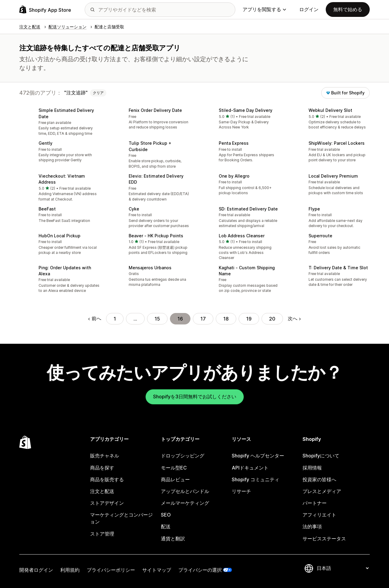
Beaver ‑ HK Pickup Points (156, 236)
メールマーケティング (185, 503)
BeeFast (47, 209)
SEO (166, 515)
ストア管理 (102, 534)
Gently (45, 143)
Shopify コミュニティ (256, 479)
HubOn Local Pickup (60, 236)
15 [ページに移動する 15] (157, 319)
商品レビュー (175, 479)
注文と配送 (102, 491)
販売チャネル (105, 456)
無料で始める (348, 9)
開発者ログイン (36, 570)
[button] (60, 122)
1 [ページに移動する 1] (115, 319)
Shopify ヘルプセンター (258, 456)
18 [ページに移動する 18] (226, 319)
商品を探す (102, 468)
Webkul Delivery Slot (330, 110)
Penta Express (234, 143)
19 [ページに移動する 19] (249, 319)
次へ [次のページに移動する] (294, 318)
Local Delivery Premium (333, 176)
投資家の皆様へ (319, 479)
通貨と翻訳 (173, 539)
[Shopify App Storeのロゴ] (45, 9)
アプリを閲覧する (264, 9)
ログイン (309, 9)
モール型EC (174, 468)
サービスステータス (324, 539)
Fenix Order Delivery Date (155, 110)
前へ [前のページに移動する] (95, 318)
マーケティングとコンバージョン (121, 518)
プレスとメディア (322, 491)
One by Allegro (234, 176)
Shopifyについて (321, 456)
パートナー (315, 503)
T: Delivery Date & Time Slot (338, 268)
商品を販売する (107, 479)
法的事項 (312, 526)
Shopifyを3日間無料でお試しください (195, 397)
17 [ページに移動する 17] (203, 319)
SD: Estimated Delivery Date (248, 209)
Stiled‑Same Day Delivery (246, 110)
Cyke (134, 209)
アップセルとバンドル (185, 491)
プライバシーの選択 (200, 570)
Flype (314, 209)
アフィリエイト (319, 515)
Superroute (320, 236)
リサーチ (241, 491)
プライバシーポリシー (111, 570)
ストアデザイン (107, 503)
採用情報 (312, 468)
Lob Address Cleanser (242, 236)
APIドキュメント (250, 468)
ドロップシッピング (183, 456)
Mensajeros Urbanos (150, 268)
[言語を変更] (343, 568)
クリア (98, 93)
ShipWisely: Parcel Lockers (337, 143)
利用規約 (70, 570)
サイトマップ (157, 570)
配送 (166, 526)
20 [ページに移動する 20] (272, 319)
